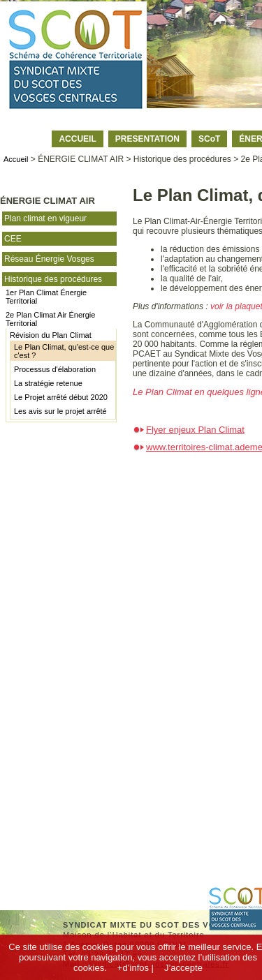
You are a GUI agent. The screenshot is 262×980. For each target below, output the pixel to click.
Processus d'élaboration (55, 369)
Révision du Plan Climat (51, 335)
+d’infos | (136, 968)
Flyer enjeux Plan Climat (195, 430)
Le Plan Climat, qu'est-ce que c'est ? (64, 351)
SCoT (209, 139)
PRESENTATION (147, 139)
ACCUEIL (77, 139)
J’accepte (183, 968)
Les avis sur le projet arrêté (60, 411)
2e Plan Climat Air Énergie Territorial (50, 319)
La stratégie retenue (48, 383)
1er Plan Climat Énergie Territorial (46, 297)
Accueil (16, 159)
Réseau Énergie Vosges (49, 259)
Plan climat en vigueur (45, 218)
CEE (13, 239)
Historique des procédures (53, 279)
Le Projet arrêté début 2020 (61, 397)
